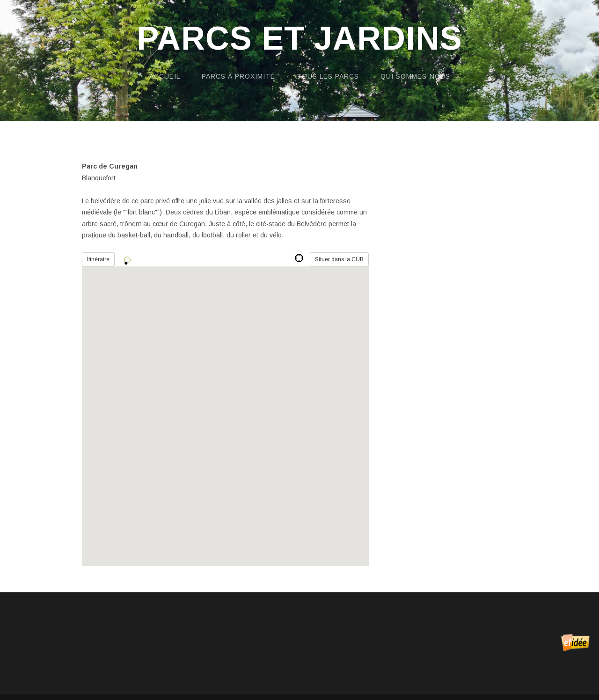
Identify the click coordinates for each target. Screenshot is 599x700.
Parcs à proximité (238, 76)
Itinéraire (98, 259)
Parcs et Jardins (299, 39)
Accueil (165, 76)
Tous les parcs (328, 76)
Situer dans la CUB (339, 259)
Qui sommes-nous (415, 76)
